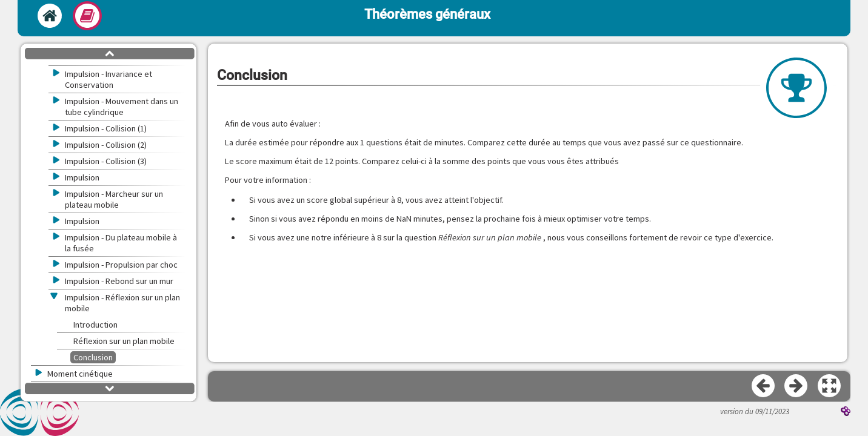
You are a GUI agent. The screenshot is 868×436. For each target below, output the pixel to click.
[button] (830, 386)
